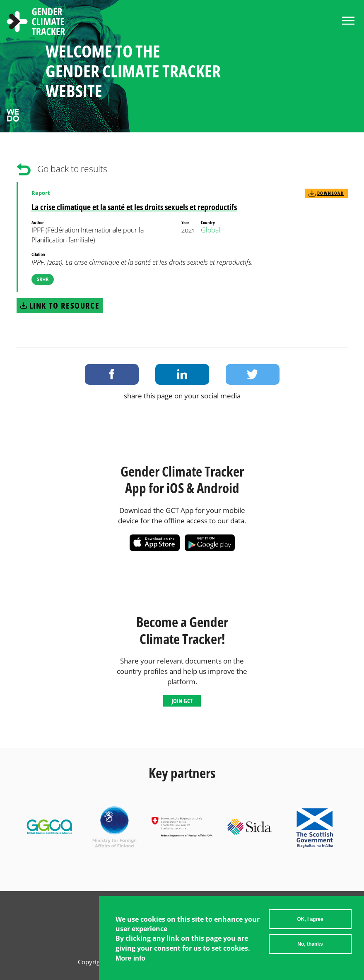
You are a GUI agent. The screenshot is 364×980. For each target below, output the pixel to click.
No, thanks (310, 944)
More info (130, 958)
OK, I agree (310, 919)
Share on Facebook (112, 374)
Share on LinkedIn (182, 374)
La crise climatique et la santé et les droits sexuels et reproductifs (134, 207)
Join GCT (182, 701)
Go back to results (72, 169)
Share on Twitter (253, 374)
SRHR (43, 279)
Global (211, 230)
